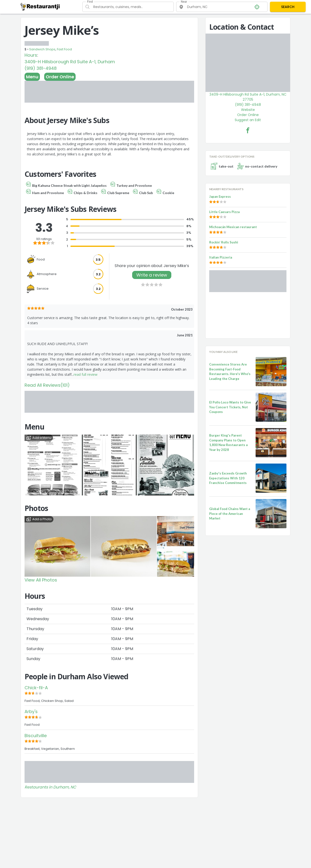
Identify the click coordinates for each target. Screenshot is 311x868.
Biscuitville (36, 736)
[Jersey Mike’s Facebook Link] (248, 130)
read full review (86, 374)
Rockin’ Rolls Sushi (224, 242)
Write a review (152, 275)
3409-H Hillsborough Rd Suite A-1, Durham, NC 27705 (248, 97)
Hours (31, 55)
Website (248, 110)
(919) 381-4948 (41, 68)
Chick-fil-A (36, 688)
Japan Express (220, 197)
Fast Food (64, 49)
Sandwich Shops (42, 49)
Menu (32, 77)
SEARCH (288, 7)
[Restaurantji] (40, 7)
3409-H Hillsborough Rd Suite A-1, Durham (70, 62)
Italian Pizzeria (221, 257)
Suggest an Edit (248, 120)
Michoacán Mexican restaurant (233, 227)
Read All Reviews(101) (47, 385)
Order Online (60, 77)
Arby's (31, 711)
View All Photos (41, 580)
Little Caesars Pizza (224, 212)
